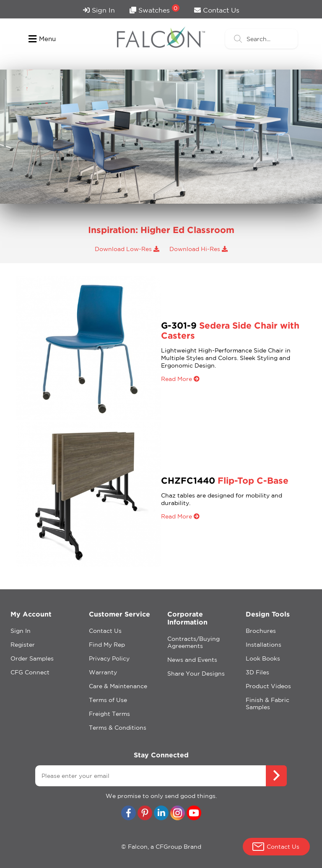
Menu (42, 39)
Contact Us (217, 10)
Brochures (261, 631)
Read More (180, 379)
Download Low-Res (127, 249)
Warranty (103, 672)
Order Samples (32, 658)
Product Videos (268, 686)
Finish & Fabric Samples (267, 703)
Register (23, 645)
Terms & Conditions (118, 728)
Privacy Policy (109, 658)
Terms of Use (108, 700)
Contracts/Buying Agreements (193, 642)
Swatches (155, 9)
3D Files (257, 672)
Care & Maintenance (118, 686)
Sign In (99, 10)
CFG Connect (30, 672)
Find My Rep (107, 645)
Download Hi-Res (199, 249)
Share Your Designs (196, 674)
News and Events (192, 660)
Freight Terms (109, 714)
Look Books (263, 658)
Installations (264, 645)
